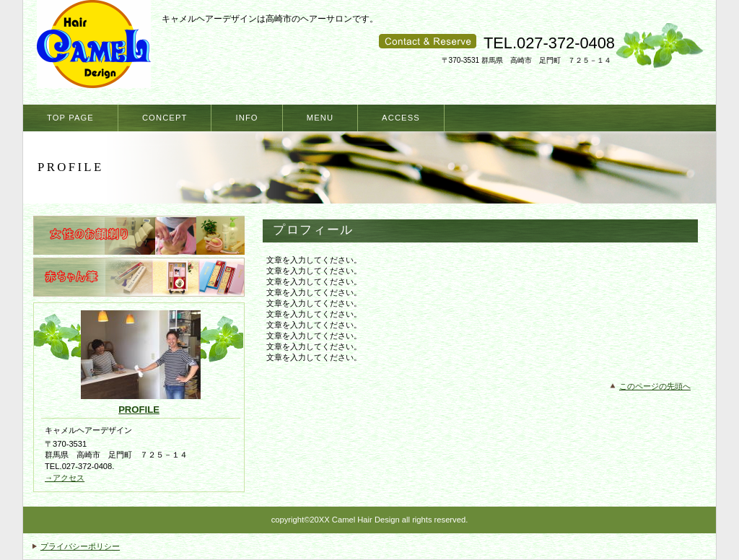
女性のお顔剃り (139, 235)
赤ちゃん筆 (139, 277)
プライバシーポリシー (80, 546)
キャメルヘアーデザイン (97, 49)
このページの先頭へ (655, 386)
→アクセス (65, 478)
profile (139, 410)
